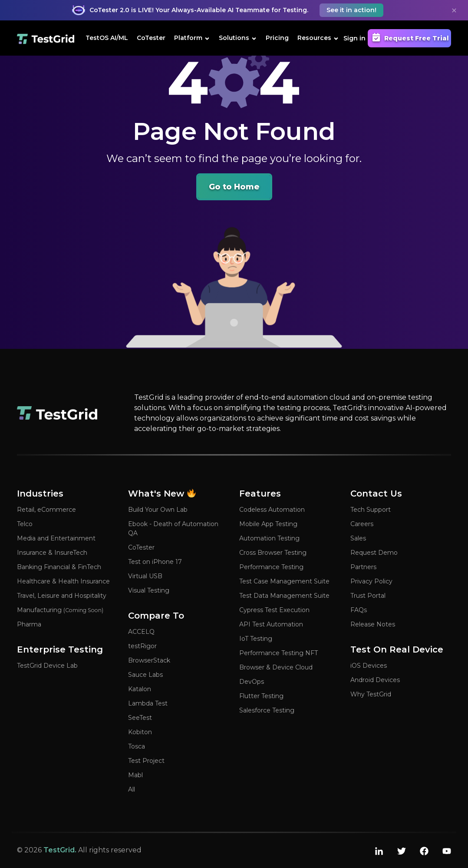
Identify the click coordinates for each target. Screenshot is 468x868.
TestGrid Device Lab (47, 666)
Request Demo (374, 553)
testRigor (142, 646)
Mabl (135, 775)
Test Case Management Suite (284, 581)
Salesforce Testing (267, 710)
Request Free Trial (409, 37)
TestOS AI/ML (107, 38)
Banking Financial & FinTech (59, 567)
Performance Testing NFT (278, 653)
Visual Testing (149, 590)
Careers (362, 524)
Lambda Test (148, 703)
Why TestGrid (371, 694)
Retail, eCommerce (46, 510)
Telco (25, 524)
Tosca (137, 746)
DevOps (252, 682)
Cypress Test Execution (274, 610)
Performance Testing (271, 567)
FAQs (359, 610)
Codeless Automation (272, 510)
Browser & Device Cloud (276, 667)
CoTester (151, 38)
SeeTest (140, 718)
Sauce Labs (145, 675)
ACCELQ (141, 632)
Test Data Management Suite (284, 596)
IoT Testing (256, 639)
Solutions (238, 38)
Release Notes (373, 624)
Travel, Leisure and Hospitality (62, 596)
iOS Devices (369, 666)
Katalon (140, 689)
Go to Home (234, 187)
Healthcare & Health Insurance (63, 581)
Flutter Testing (261, 696)
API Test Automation (271, 624)
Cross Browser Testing (273, 553)
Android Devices (375, 680)
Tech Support (371, 510)
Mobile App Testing (268, 524)
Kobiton (140, 732)
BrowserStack (149, 660)
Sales (358, 538)
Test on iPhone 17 (155, 562)
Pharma (29, 624)
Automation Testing (269, 538)
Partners (363, 567)
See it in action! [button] (351, 10)
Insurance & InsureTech (52, 553)
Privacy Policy (371, 581)
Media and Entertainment (56, 538)
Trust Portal (368, 596)
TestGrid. (60, 850)
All (132, 789)
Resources (318, 38)
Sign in (354, 38)
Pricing (277, 38)
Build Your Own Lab (158, 510)
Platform (192, 38)
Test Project (146, 761)
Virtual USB (145, 576)
